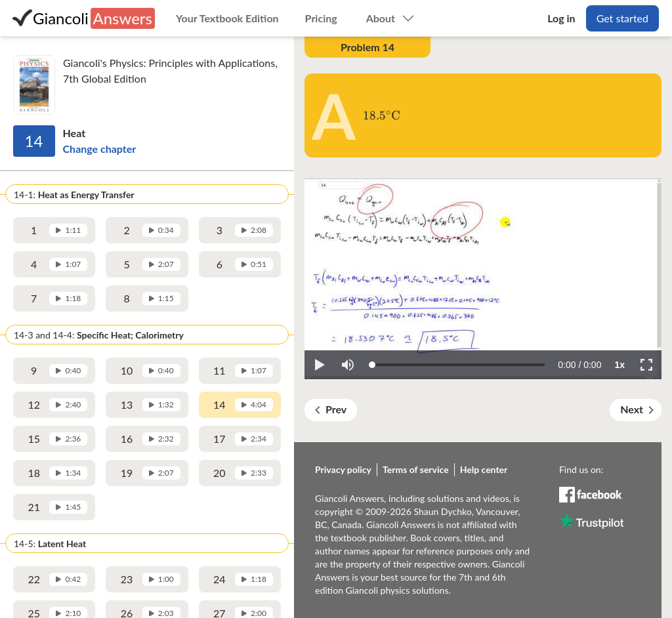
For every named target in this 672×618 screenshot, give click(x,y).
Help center (484, 469)
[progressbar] (579, 365)
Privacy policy (343, 469)
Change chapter (100, 149)
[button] (319, 365)
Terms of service (416, 469)
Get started (622, 18)
